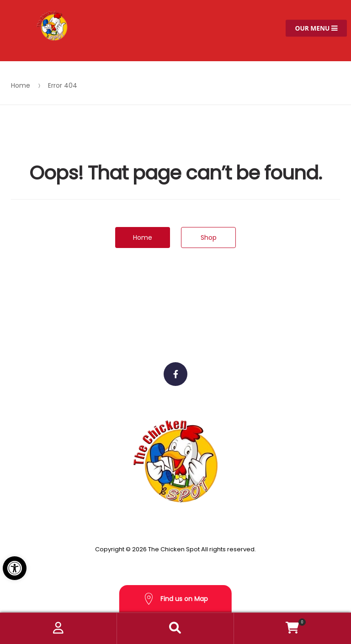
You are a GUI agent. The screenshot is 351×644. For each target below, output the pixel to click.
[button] (15, 568)
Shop (209, 238)
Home (21, 85)
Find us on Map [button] (175, 599)
